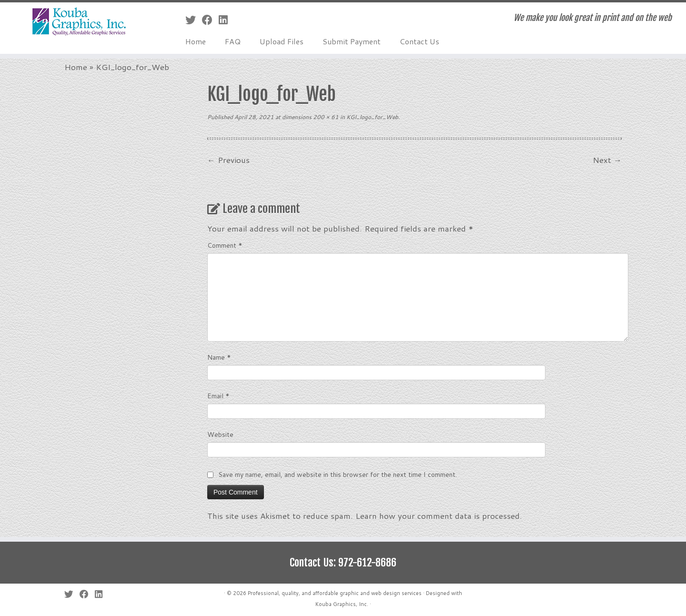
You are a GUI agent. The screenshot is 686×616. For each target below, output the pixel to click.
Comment (225, 245)
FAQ (233, 41)
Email (218, 396)
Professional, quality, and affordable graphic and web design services (335, 593)
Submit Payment (352, 41)
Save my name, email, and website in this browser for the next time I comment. (338, 475)
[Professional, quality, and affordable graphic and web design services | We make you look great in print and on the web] (79, 22)
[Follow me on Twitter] (194, 20)
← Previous (228, 160)
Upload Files (282, 41)
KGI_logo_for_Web (372, 117)
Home (196, 41)
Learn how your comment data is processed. (439, 515)
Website (220, 434)
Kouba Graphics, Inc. (342, 604)
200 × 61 (325, 117)
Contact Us (419, 41)
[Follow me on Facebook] (210, 20)
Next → (607, 160)
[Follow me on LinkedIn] (226, 20)
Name (219, 357)
